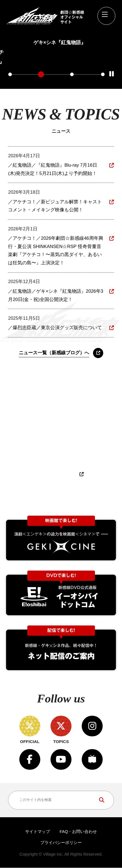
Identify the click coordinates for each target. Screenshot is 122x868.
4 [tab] (103, 74)
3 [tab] (72, 74)
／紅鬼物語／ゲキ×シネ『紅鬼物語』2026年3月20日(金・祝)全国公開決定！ (56, 295)
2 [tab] (41, 74)
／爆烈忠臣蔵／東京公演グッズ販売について (55, 328)
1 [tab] (10, 74)
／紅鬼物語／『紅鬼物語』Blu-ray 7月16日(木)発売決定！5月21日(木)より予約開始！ (52, 170)
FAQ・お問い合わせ (78, 832)
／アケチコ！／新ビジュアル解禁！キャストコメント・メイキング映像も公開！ (55, 206)
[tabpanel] (60, 40)
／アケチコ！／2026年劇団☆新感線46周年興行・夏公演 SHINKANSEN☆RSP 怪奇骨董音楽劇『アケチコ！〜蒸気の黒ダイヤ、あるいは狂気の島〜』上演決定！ (55, 251)
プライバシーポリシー (61, 843)
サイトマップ (38, 832)
